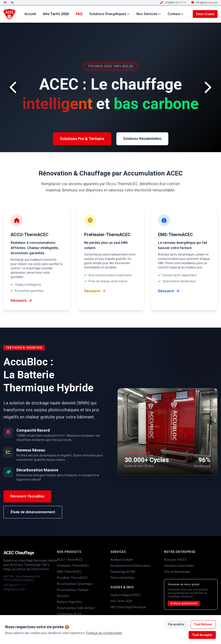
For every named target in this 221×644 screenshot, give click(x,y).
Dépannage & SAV (123, 572)
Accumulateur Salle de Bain (76, 608)
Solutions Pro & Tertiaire (82, 139)
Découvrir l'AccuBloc (27, 496)
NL (13, 3)
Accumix (63, 596)
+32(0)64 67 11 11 (173, 3)
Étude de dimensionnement (33, 512)
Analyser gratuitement (184, 603)
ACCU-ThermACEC (70, 560)
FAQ (79, 14)
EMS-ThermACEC (69, 572)
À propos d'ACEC (175, 560)
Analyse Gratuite (122, 560)
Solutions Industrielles (179, 566)
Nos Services (149, 14)
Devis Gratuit (205, 14)
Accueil (30, 14)
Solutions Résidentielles (142, 139)
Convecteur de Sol (69, 614)
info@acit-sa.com (204, 3)
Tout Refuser (203, 624)
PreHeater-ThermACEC (73, 566)
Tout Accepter (202, 635)
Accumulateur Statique (73, 590)
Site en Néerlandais (177, 572)
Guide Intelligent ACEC (126, 595)
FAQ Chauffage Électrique (128, 607)
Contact (176, 14)
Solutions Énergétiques (109, 14)
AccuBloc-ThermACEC (72, 578)
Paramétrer (176, 624)
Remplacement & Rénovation (130, 566)
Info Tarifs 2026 (56, 14)
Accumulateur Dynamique (75, 584)
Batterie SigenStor (70, 602)
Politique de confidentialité (104, 633)
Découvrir (21, 301)
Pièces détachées (123, 578)
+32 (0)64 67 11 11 (15, 585)
